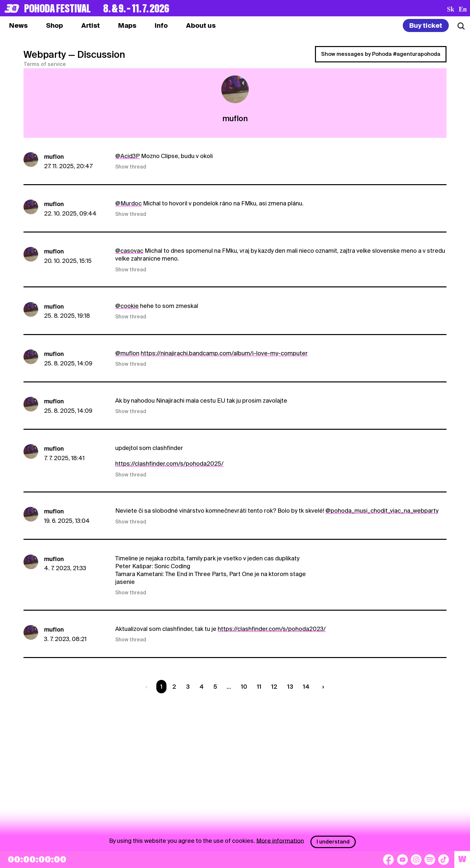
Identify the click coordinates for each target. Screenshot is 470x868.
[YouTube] (402, 860)
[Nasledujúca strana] (321, 687)
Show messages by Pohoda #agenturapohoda (381, 54)
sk (450, 9)
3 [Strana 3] (188, 687)
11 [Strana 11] (259, 687)
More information (280, 840)
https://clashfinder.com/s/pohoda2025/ (169, 464)
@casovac (129, 251)
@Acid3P (127, 156)
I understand (333, 842)
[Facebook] (388, 860)
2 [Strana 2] (174, 687)
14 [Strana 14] (306, 687)
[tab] (55, 25)
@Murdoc (128, 203)
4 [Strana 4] (202, 687)
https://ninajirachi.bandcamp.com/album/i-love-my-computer (224, 353)
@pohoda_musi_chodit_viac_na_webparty (382, 511)
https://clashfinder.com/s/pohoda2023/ (272, 629)
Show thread (131, 167)
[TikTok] (444, 860)
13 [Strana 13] (290, 687)
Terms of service (45, 64)
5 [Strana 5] (215, 687)
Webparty (45, 55)
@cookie (127, 306)
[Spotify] (430, 860)
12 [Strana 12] (274, 687)
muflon (54, 157)
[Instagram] (416, 860)
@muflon (127, 353)
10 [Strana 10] (244, 687)
